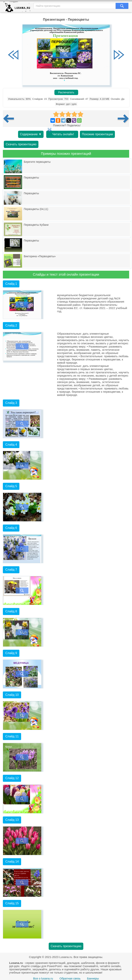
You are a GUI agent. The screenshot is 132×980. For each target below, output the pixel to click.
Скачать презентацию (21, 144)
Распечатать (66, 92)
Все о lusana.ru (43, 978)
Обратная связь (70, 978)
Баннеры (93, 978)
